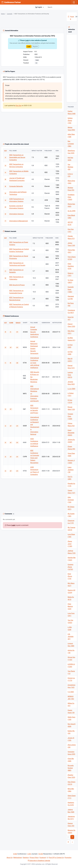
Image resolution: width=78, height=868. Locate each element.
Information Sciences (16, 214)
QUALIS (18, 323)
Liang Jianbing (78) (71, 470)
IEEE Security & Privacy (17, 285)
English (39, 7)
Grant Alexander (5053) (71, 433)
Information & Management (19, 221)
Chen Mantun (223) (70, 606)
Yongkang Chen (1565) (71, 197)
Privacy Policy (34, 858)
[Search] (61, 7)
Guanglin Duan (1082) (71, 289)
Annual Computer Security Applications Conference (35, 332)
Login (27, 40)
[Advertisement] (32, 495)
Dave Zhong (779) (70, 576)
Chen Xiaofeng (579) (71, 266)
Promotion (68, 858)
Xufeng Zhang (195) (70, 121)
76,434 (41, 854)
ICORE (11, 323)
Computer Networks (16, 186)
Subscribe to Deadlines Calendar (39, 861)
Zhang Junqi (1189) (70, 544)
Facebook (43, 858)
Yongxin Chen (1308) (70, 416)
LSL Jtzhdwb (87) (71, 637)
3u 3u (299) (72, 211)
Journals (10, 14)
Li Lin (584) (71, 389)
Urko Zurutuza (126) (71, 500)
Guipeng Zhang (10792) (70, 567)
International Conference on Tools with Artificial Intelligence (35, 363)
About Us (9, 858)
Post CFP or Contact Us (56, 858)
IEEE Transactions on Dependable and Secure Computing (17, 157)
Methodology (18, 858)
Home (3, 14)
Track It (72, 17)
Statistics (26, 858)
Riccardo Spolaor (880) (71, 768)
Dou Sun (19, 106)
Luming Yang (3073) (70, 375)
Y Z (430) (71, 692)
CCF (6, 151)
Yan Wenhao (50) (70, 167)
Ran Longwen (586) (71, 144)
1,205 (29, 854)
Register (35, 46)
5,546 (15, 854)
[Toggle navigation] (74, 2)
